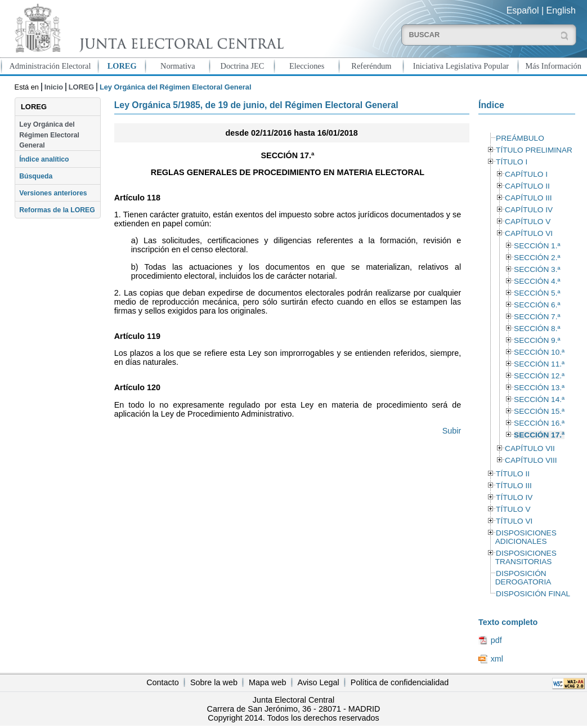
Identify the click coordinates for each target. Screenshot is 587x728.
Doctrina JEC (243, 66)
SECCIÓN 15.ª (539, 411)
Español (523, 10)
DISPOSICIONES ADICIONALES (526, 537)
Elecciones (307, 66)
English (561, 10)
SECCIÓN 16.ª (539, 423)
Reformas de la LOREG (57, 210)
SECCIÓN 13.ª (539, 388)
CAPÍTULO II (527, 186)
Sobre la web (214, 682)
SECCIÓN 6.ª (537, 305)
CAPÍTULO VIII (531, 460)
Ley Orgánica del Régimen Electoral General (49, 135)
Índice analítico (44, 159)
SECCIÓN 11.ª (539, 364)
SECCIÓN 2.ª (537, 258)
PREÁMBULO (520, 138)
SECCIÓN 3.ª (537, 269)
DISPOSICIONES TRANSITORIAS (526, 557)
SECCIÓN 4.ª (537, 281)
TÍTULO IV (514, 497)
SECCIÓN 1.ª (537, 246)
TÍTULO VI (514, 521)
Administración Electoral (50, 66)
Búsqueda (36, 176)
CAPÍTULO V (528, 222)
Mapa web (267, 682)
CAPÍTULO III (528, 198)
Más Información (553, 66)
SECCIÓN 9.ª (537, 340)
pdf (496, 640)
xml (497, 659)
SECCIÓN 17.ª (539, 435)
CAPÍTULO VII (530, 448)
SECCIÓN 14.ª (539, 399)
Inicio (54, 87)
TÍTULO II (513, 474)
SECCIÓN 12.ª (539, 376)
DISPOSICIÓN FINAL (533, 594)
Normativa (178, 66)
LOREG (122, 66)
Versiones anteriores (53, 193)
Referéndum (371, 66)
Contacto (163, 682)
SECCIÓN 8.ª (537, 329)
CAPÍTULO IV (529, 210)
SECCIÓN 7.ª (537, 317)
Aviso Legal (319, 682)
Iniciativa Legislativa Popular (461, 66)
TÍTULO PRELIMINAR (534, 150)
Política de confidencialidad (400, 682)
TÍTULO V (513, 509)
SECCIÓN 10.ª (539, 352)
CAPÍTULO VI (529, 233)
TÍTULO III (514, 486)
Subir (452, 431)
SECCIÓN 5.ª (537, 293)
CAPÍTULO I (526, 174)
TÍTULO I (512, 162)
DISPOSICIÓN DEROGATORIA (523, 578)
